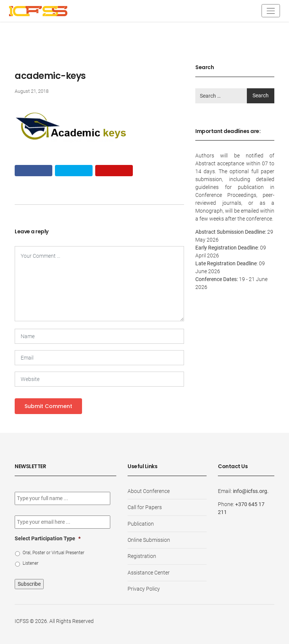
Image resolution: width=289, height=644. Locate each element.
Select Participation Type (48, 538)
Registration (142, 556)
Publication (141, 524)
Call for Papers (145, 507)
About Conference (149, 491)
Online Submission (149, 540)
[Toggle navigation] (271, 11)
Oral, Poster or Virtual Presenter (53, 553)
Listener (30, 563)
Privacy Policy (144, 589)
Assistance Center (149, 573)
